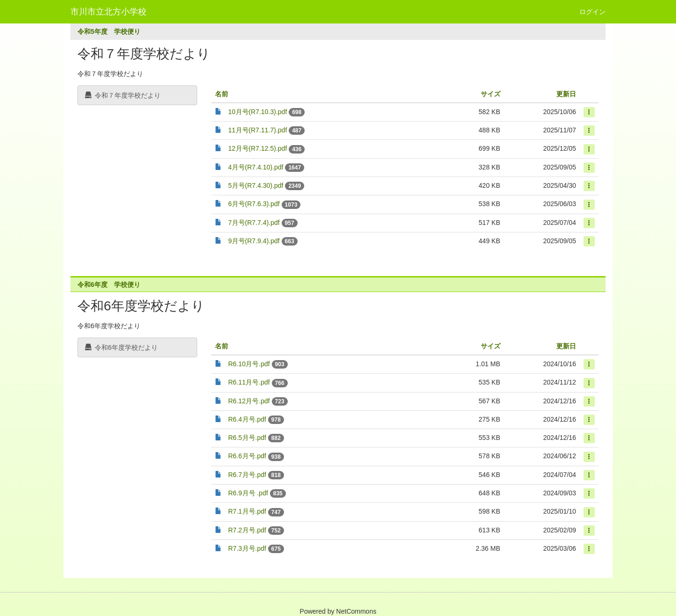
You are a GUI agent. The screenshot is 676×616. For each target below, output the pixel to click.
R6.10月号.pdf (249, 364)
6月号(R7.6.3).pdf (254, 204)
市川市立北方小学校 (108, 12)
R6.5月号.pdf (247, 438)
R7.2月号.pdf (247, 530)
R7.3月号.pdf (247, 548)
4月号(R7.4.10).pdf (256, 167)
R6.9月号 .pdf (248, 493)
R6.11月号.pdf (249, 382)
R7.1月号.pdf (247, 511)
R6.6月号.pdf (247, 456)
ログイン (592, 12)
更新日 (566, 94)
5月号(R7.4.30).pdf (256, 185)
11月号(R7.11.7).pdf (257, 130)
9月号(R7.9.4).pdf (254, 241)
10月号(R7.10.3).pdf (257, 112)
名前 (222, 94)
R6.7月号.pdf (247, 475)
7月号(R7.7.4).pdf (254, 223)
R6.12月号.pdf (249, 401)
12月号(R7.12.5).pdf (257, 148)
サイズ (491, 94)
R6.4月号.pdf (247, 419)
